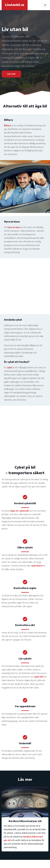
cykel (9, 368)
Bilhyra (7, 126)
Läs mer (11, 74)
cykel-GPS (39, 677)
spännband (37, 566)
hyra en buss (14, 227)
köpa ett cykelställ (19, 511)
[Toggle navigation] (45, 5)
